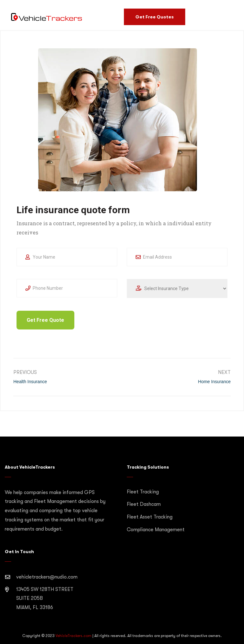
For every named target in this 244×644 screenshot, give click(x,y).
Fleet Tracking (143, 492)
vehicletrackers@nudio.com (47, 577)
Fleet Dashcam (144, 504)
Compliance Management (156, 530)
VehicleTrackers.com (74, 636)
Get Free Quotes (155, 17)
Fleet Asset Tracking (150, 517)
